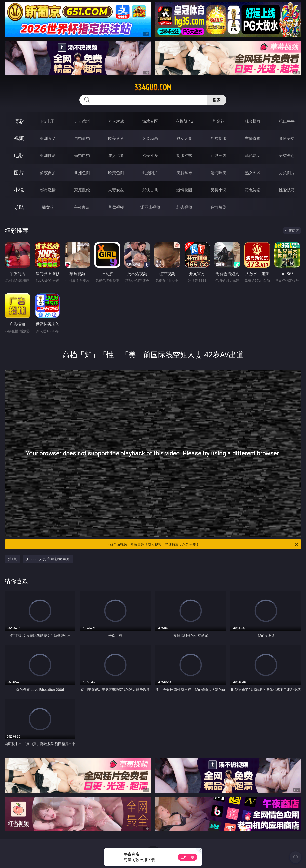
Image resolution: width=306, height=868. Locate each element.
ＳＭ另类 (287, 138)
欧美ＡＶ (116, 138)
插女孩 (48, 207)
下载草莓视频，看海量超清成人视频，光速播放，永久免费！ (203, 544)
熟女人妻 (184, 138)
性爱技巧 (287, 190)
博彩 (19, 121)
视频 (19, 138)
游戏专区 (150, 121)
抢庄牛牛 (287, 121)
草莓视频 (116, 207)
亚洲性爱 (48, 155)
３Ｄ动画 (150, 138)
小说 (19, 190)
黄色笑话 (253, 190)
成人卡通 (116, 155)
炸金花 (218, 121)
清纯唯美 (218, 173)
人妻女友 (116, 190)
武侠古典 (150, 190)
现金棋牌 (253, 121)
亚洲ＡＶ (48, 138)
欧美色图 (116, 173)
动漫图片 (150, 173)
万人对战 (116, 121)
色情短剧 (218, 207)
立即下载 (187, 857)
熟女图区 (253, 173)
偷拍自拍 (82, 155)
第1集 (13, 559)
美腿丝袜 (184, 173)
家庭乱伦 (82, 190)
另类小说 (218, 190)
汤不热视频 (150, 207)
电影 (19, 155)
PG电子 (48, 121)
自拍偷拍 (82, 138)
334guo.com (153, 87)
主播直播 (253, 138)
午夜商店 (82, 207)
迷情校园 (184, 190)
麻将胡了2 (184, 121)
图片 (19, 173)
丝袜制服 (218, 138)
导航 (19, 207)
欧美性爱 (150, 155)
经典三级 (218, 155)
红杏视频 (184, 207)
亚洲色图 (82, 173)
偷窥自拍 (48, 173)
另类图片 (287, 173)
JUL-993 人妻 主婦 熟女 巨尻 (48, 559)
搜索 (217, 100)
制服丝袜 (184, 155)
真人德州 (82, 121)
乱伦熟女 (253, 155)
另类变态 (287, 155)
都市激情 (48, 190)
